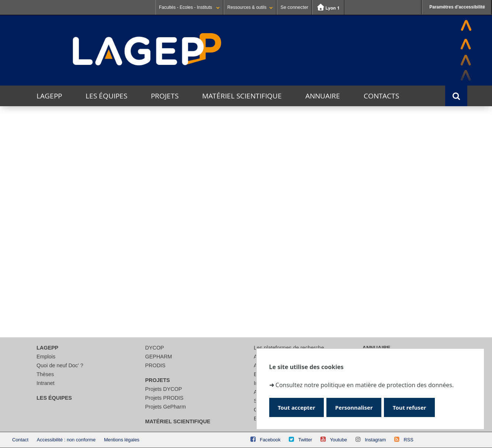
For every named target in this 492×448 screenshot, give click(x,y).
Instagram (375, 440)
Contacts (381, 96)
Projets (165, 96)
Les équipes (106, 96)
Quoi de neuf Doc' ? (60, 365)
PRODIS (155, 365)
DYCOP (155, 348)
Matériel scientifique (242, 96)
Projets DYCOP (164, 389)
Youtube (338, 440)
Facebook (270, 440)
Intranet (46, 383)
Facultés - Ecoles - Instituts (189, 7)
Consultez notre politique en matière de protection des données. (365, 385)
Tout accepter (297, 407)
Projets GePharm (166, 407)
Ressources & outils (250, 7)
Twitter (305, 440)
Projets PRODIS (164, 398)
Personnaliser (356, 407)
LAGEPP (49, 96)
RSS (408, 440)
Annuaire (323, 96)
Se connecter (294, 7)
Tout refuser (414, 407)
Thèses (45, 374)
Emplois (46, 357)
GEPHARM (159, 357)
